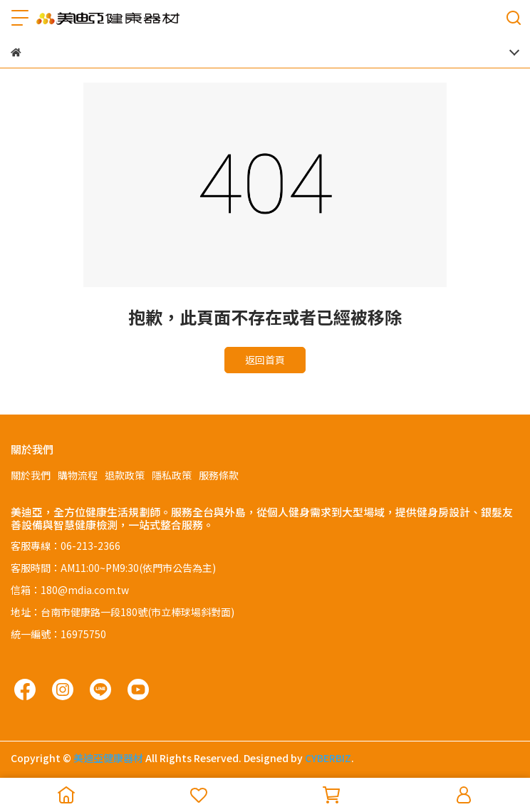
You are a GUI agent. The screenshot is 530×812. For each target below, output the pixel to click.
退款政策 (125, 475)
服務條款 (219, 475)
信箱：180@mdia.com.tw (70, 590)
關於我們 (31, 475)
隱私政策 (172, 475)
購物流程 (78, 475)
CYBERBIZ (328, 758)
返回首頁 (265, 360)
